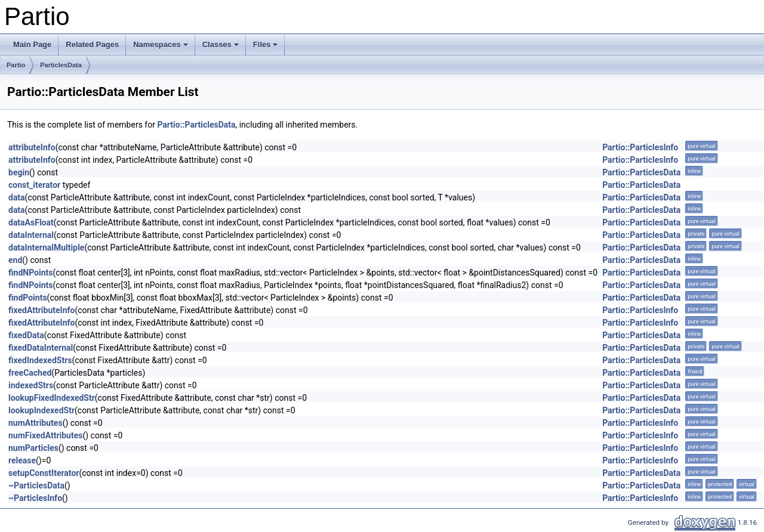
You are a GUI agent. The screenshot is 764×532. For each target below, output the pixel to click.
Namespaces (161, 44)
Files (266, 44)
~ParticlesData (36, 485)
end (15, 260)
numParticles (33, 448)
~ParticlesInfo (35, 498)
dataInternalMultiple (46, 248)
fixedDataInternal (41, 348)
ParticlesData (61, 65)
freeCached (30, 373)
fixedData (26, 335)
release (22, 460)
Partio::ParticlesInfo (640, 147)
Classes (221, 44)
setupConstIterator (44, 473)
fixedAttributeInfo (41, 310)
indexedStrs (31, 385)
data (17, 197)
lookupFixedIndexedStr (52, 398)
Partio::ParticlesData (196, 125)
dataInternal (31, 235)
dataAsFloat (31, 222)
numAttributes (36, 423)
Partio (16, 65)
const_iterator (34, 185)
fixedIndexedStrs (40, 360)
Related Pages (92, 44)
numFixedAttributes (45, 435)
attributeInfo (32, 147)
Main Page (32, 44)
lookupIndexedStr (41, 410)
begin (19, 172)
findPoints (28, 298)
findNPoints (30, 273)
